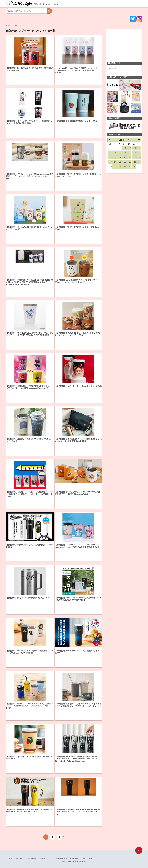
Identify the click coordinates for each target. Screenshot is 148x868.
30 (130, 166)
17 (135, 157)
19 (111, 162)
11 (140, 153)
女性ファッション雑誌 (15, 858)
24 (135, 162)
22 (125, 162)
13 (115, 157)
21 (120, 162)
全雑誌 (43, 858)
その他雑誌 (32, 858)
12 (111, 157)
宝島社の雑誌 (87, 858)
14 (120, 157)
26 (111, 166)
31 (135, 166)
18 (140, 157)
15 (125, 157)
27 (115, 166)
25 (140, 162)
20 (115, 162)
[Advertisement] (124, 44)
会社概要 (75, 858)
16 (130, 157)
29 (125, 166)
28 (120, 166)
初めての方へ (62, 858)
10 (135, 153)
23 (130, 162)
